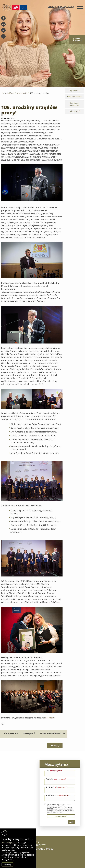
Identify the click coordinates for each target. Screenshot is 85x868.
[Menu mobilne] (80, 7)
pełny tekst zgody (61, 816)
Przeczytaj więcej (9, 843)
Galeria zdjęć (74, 111)
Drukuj (55, 746)
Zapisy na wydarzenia (74, 104)
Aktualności (22, 93)
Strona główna (8, 93)
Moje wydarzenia (74, 97)
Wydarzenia (74, 90)
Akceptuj (7, 864)
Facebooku (49, 718)
